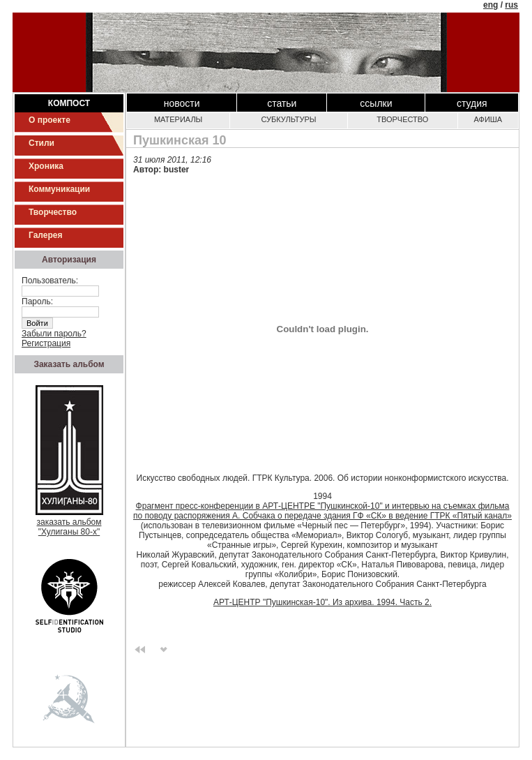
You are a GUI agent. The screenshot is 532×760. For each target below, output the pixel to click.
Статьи (282, 103)
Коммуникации (59, 189)
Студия (472, 103)
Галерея (45, 235)
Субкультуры (288, 119)
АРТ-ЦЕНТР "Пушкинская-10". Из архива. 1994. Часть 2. (322, 602)
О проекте (50, 120)
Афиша (488, 119)
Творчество (53, 212)
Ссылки (376, 103)
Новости (182, 103)
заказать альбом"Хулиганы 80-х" (69, 523)
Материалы (178, 119)
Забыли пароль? (54, 334)
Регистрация (46, 343)
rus (511, 5)
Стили (41, 143)
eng (491, 5)
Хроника (46, 166)
